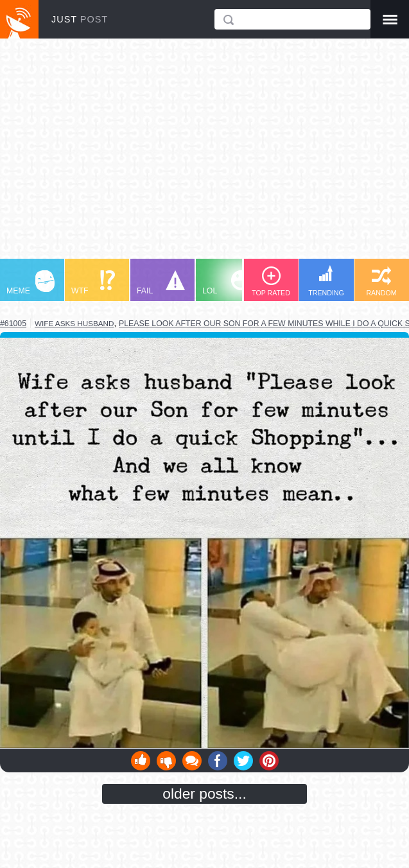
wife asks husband (74, 323)
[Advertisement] (204, 155)
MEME (30, 283)
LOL (226, 283)
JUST (80, 19)
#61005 (13, 324)
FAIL (161, 283)
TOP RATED (271, 282)
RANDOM (381, 282)
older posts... (204, 794)
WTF (93, 283)
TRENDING (326, 281)
